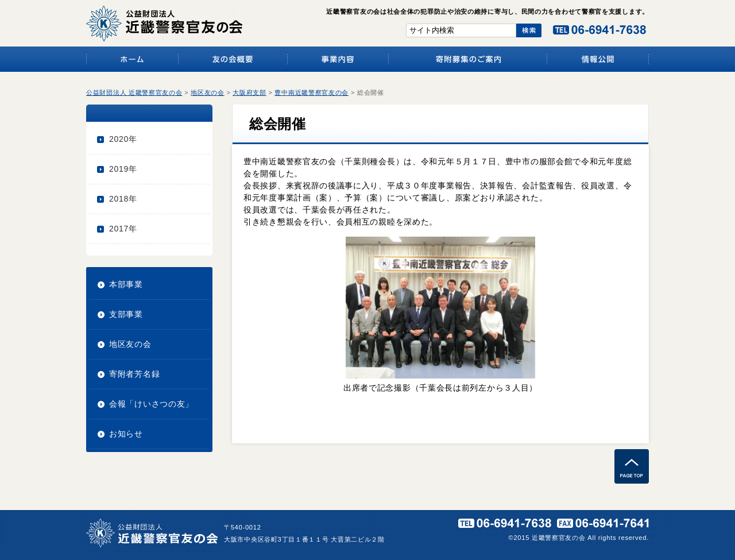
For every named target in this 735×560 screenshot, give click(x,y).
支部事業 (126, 314)
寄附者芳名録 (134, 374)
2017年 (123, 229)
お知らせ (126, 434)
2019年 (123, 169)
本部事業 (126, 284)
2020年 (123, 139)
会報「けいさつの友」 (151, 404)
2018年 (123, 199)
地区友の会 (130, 344)
